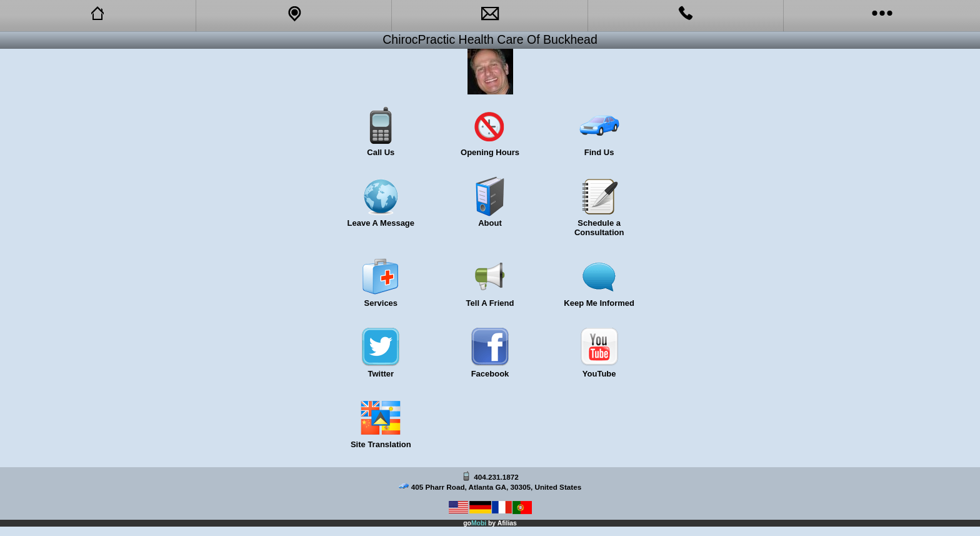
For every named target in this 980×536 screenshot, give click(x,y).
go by (490, 523)
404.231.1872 (496, 477)
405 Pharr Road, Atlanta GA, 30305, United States (496, 487)
